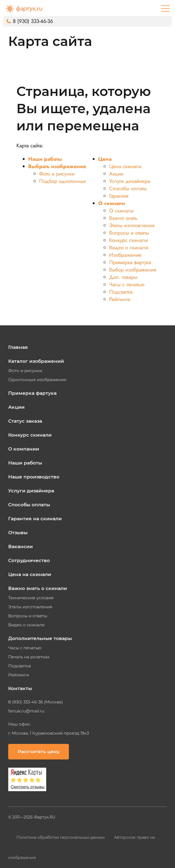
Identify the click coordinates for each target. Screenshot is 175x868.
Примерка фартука (130, 262)
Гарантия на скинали (35, 519)
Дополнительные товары (40, 638)
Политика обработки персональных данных (61, 837)
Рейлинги (120, 299)
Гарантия (119, 196)
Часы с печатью (127, 284)
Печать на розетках (29, 657)
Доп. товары (123, 277)
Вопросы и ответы (129, 233)
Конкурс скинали (128, 240)
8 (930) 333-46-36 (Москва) (36, 702)
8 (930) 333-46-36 (33, 21)
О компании (24, 449)
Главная (18, 347)
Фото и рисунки (57, 174)
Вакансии (21, 546)
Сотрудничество (29, 560)
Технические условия (31, 598)
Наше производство (34, 477)
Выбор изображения (133, 270)
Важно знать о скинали (38, 588)
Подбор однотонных (62, 181)
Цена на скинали (30, 574)
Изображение (125, 255)
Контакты (20, 688)
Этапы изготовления (132, 225)
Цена (105, 159)
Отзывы (18, 533)
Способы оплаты (128, 188)
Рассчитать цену (39, 752)
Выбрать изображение (57, 166)
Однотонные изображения (37, 380)
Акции (116, 174)
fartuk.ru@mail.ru (26, 711)
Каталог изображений (36, 361)
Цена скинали (125, 166)
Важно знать (123, 218)
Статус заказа (25, 421)
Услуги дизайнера (130, 181)
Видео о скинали (129, 248)
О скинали (112, 203)
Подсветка (121, 292)
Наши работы (45, 159)
